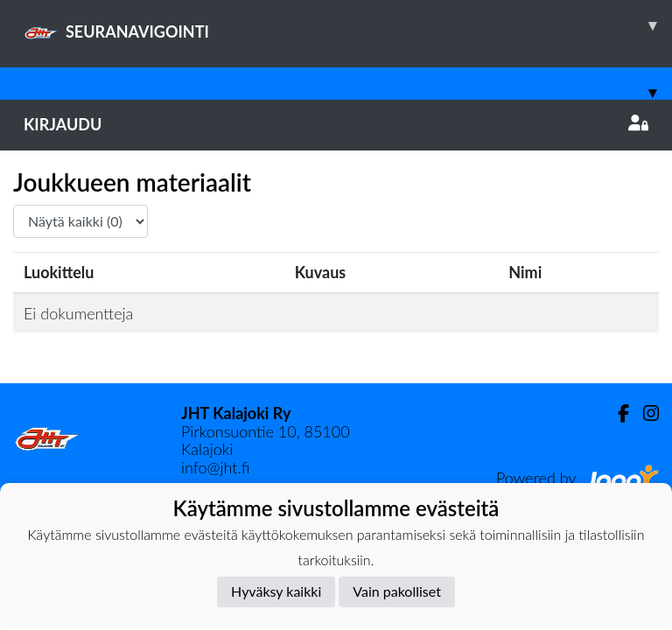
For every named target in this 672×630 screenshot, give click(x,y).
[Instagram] (644, 413)
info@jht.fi (215, 467)
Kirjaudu (336, 124)
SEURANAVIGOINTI (348, 25)
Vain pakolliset (397, 591)
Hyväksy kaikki (276, 591)
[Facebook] (616, 413)
